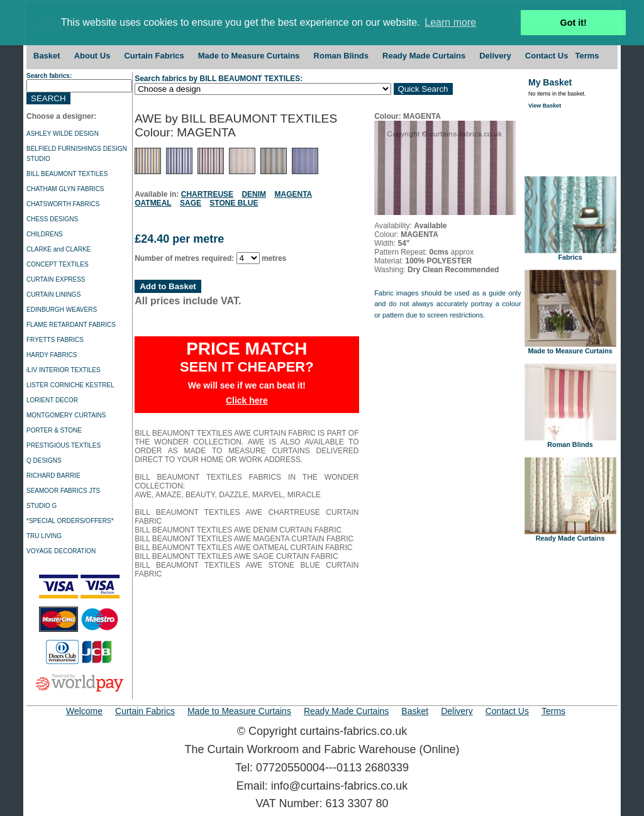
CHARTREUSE (207, 194)
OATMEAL (153, 203)
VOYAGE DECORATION (61, 551)
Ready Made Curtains (424, 56)
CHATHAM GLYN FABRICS (65, 189)
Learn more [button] (450, 22)
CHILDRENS (45, 234)
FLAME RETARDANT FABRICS (71, 325)
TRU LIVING (44, 536)
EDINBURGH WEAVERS (62, 310)
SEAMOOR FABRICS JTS (63, 491)
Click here (247, 400)
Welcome (84, 711)
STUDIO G (42, 506)
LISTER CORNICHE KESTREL (70, 385)
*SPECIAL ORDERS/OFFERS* (70, 521)
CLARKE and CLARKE (58, 249)
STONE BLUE (234, 203)
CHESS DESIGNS (52, 219)
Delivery (495, 56)
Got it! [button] (574, 23)
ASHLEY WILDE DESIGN (63, 134)
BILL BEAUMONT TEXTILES (67, 174)
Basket (47, 56)
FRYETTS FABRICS (55, 340)
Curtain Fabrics (154, 56)
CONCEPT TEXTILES (58, 264)
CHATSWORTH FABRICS (63, 204)
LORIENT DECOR (52, 400)
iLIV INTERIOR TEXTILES (64, 370)
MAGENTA (293, 194)
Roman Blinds (341, 56)
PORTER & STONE (54, 430)
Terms (587, 56)
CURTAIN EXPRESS (56, 279)
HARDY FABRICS (52, 355)
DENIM (254, 194)
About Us (92, 56)
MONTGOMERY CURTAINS (66, 415)
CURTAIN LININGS (53, 295)
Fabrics (570, 254)
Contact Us (547, 56)
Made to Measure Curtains (249, 56)
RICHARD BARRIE (53, 476)
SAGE (191, 203)
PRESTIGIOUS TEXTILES (64, 445)
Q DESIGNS (44, 460)
